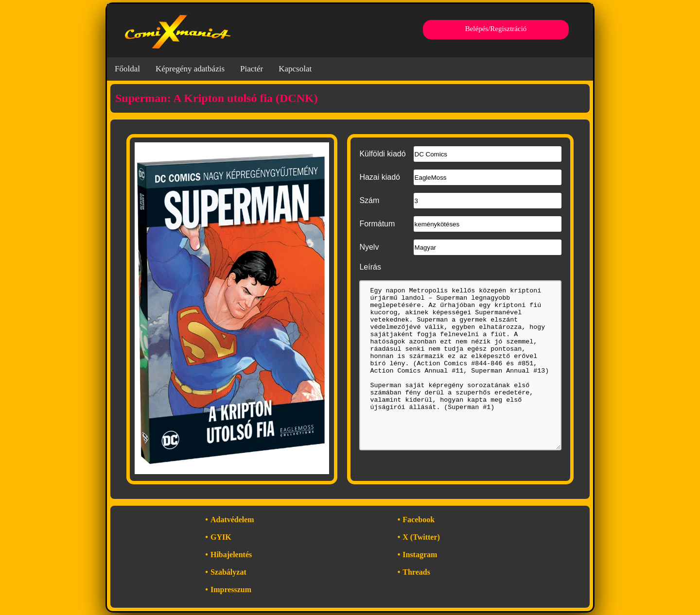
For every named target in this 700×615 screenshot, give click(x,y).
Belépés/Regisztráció (496, 29)
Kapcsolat (295, 69)
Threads (416, 572)
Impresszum (231, 589)
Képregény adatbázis (190, 69)
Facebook (419, 520)
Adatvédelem (232, 520)
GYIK (221, 537)
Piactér (252, 69)
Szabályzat (228, 572)
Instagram (420, 555)
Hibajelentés (231, 555)
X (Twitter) (421, 537)
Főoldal (127, 69)
